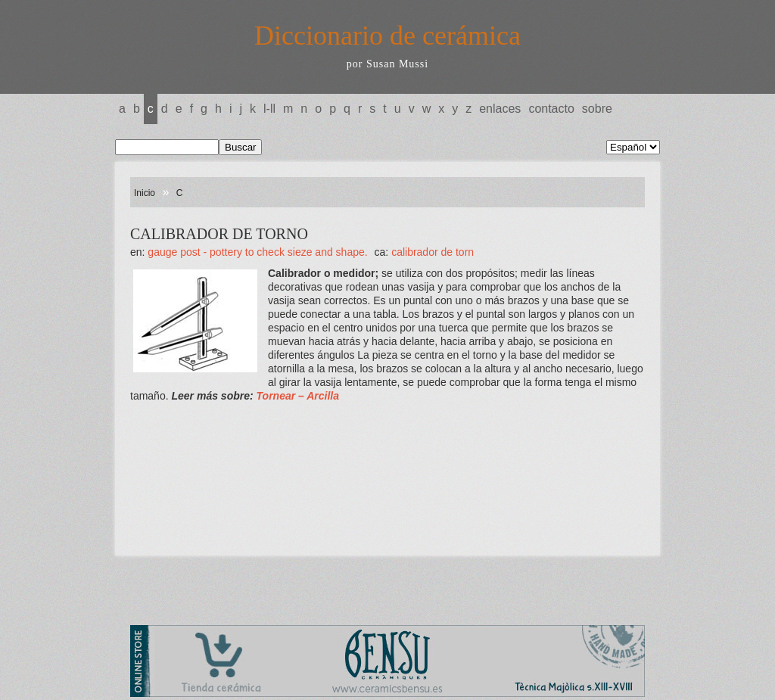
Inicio (145, 193)
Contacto (551, 109)
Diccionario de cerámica (387, 36)
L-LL (269, 109)
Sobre (597, 109)
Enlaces (500, 109)
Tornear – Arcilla (298, 396)
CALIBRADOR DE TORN (433, 252)
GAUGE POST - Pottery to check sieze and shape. (259, 252)
